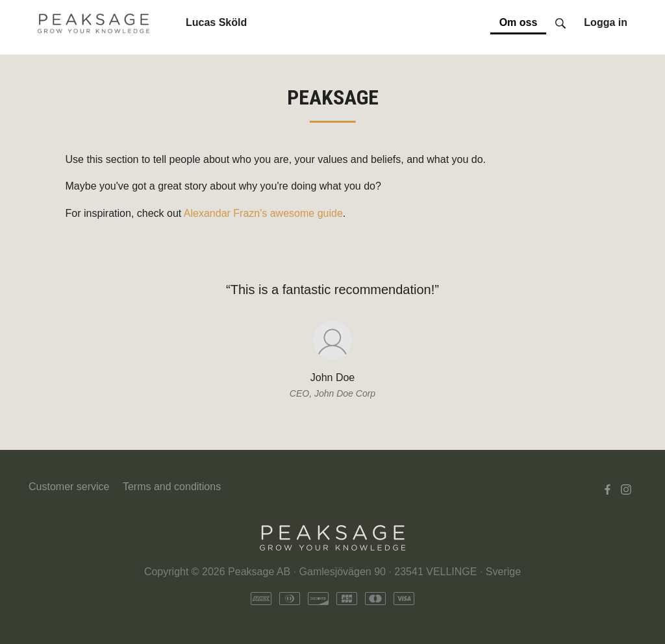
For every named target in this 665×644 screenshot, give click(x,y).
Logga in (606, 22)
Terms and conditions (172, 487)
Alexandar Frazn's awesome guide (263, 213)
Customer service (69, 487)
